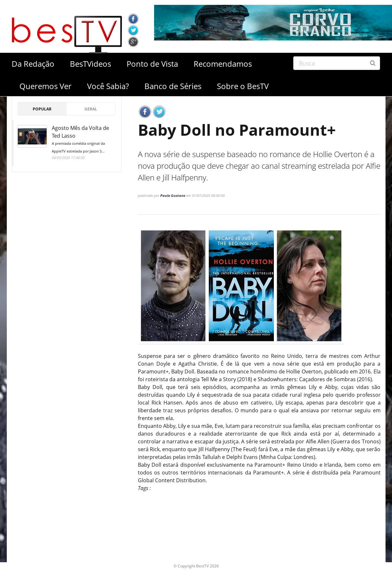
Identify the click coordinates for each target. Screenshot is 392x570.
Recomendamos (223, 64)
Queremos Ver (45, 86)
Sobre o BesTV (243, 86)
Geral (91, 109)
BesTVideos (90, 64)
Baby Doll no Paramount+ (237, 130)
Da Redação (33, 64)
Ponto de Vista (152, 64)
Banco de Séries (173, 86)
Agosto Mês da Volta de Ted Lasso (84, 140)
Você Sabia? (108, 86)
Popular (42, 109)
